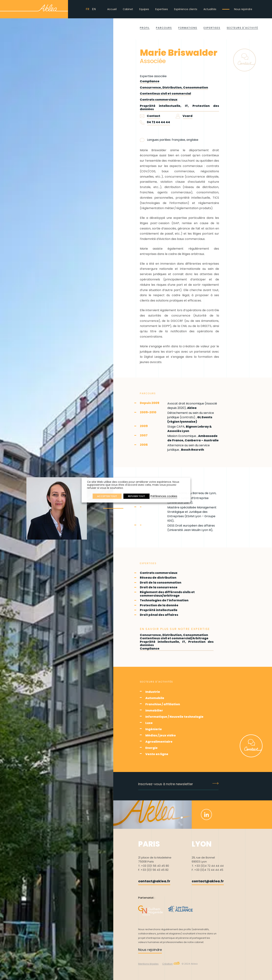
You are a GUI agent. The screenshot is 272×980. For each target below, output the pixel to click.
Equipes (144, 9)
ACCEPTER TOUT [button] (107, 496)
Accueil (112, 9)
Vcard (184, 116)
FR (88, 9)
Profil (145, 28)
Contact (150, 116)
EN (94, 9)
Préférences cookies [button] (164, 496)
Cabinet (128, 9)
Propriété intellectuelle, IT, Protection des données (180, 107)
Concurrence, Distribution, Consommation (174, 88)
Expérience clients (186, 9)
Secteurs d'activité (242, 28)
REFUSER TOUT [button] (136, 496)
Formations (188, 28)
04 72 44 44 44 (158, 122)
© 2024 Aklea (190, 964)
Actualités (210, 9)
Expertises (162, 9)
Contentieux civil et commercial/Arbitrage (174, 638)
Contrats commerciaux (159, 100)
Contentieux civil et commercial (165, 94)
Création (171, 964)
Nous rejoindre (243, 9)
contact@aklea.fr (154, 881)
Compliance (150, 81)
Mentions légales (148, 964)
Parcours (164, 28)
